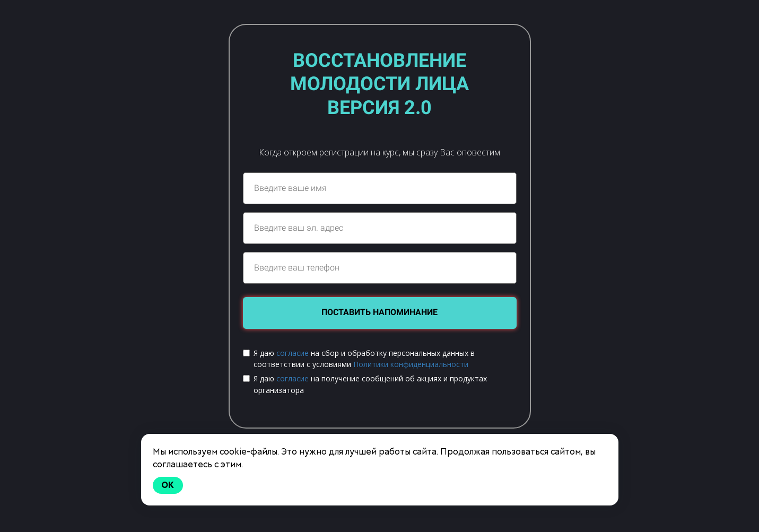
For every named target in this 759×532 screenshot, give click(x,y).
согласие (293, 353)
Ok (168, 485)
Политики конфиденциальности (411, 364)
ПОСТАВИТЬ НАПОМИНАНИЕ (379, 312)
